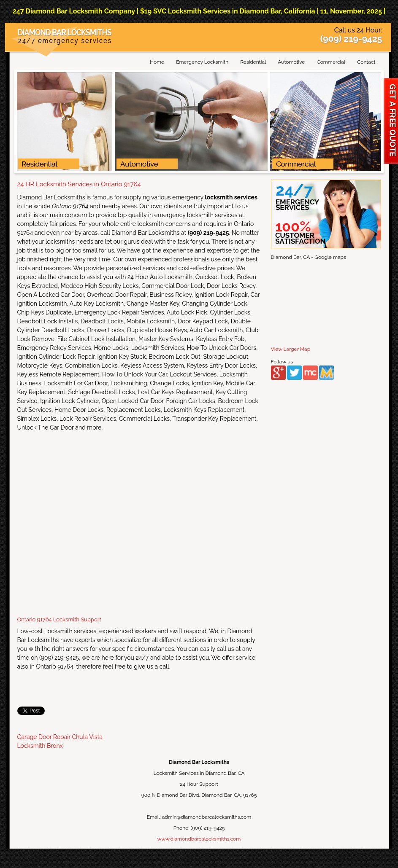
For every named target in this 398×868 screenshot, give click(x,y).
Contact (366, 62)
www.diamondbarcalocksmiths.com (199, 839)
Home (157, 62)
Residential (253, 62)
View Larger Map (291, 349)
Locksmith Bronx (40, 746)
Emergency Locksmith (202, 62)
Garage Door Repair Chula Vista (60, 737)
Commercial (331, 62)
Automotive (291, 62)
